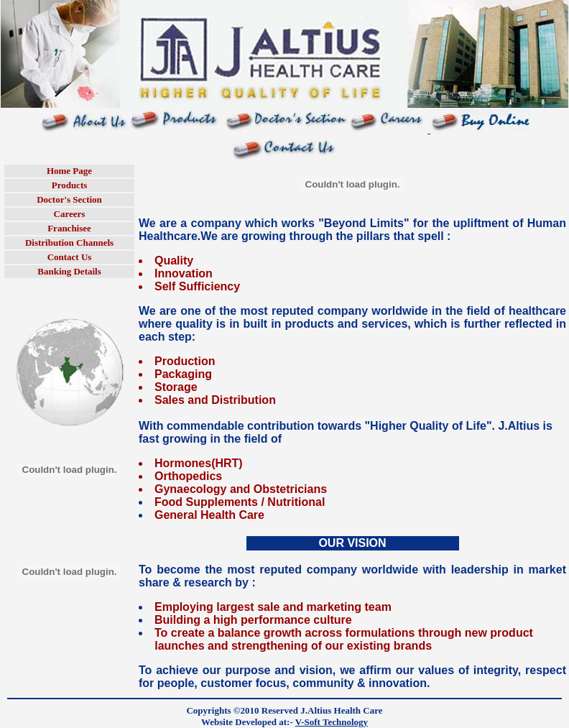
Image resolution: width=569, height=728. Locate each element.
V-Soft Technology (332, 722)
